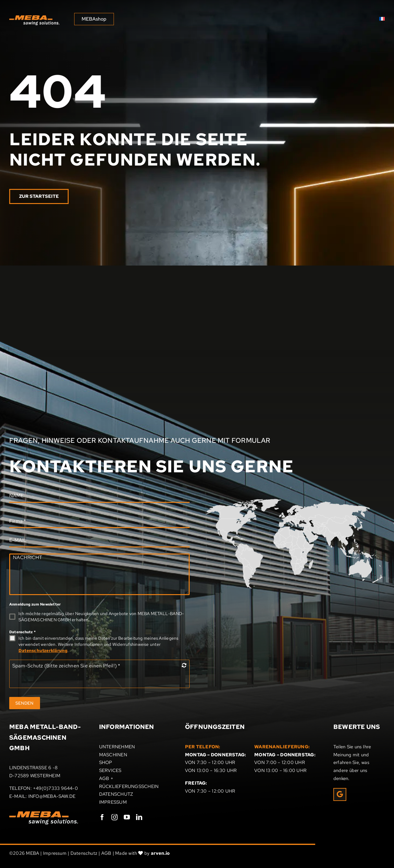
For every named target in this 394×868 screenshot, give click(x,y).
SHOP (106, 762)
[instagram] (115, 817)
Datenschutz (22, 632)
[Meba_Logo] (44, 814)
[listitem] (334, 530)
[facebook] (102, 817)
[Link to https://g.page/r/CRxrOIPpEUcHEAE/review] (340, 794)
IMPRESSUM (113, 802)
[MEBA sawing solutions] (34, 18)
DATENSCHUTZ (116, 794)
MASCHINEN (113, 755)
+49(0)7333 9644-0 (55, 788)
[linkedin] (139, 817)
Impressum (55, 853)
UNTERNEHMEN (117, 747)
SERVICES (110, 770)
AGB (106, 853)
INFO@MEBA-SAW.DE (52, 796)
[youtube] (127, 817)
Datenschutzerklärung (43, 650)
